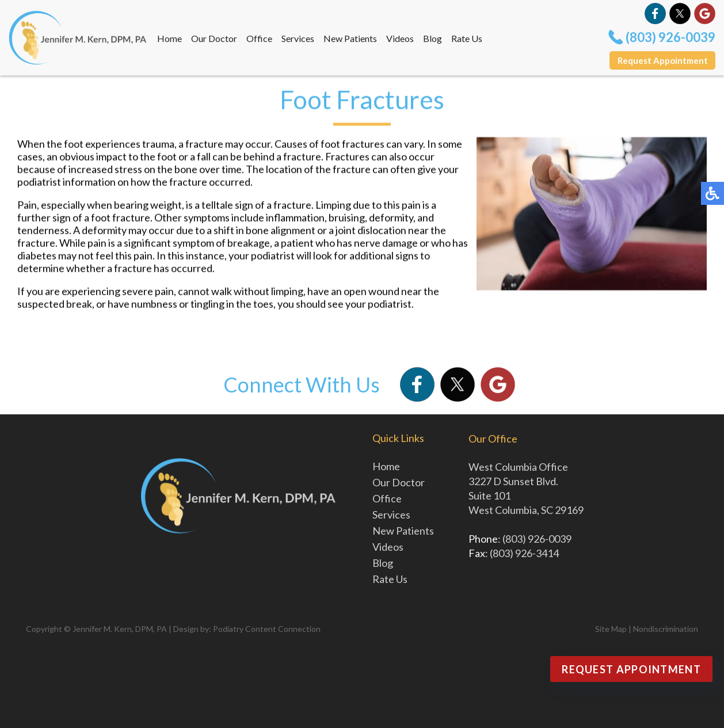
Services (298, 38)
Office (259, 38)
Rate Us (467, 38)
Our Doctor (214, 38)
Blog (433, 38)
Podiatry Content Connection (267, 629)
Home (169, 38)
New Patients (350, 38)
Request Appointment (663, 60)
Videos (400, 38)
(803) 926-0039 (670, 37)
